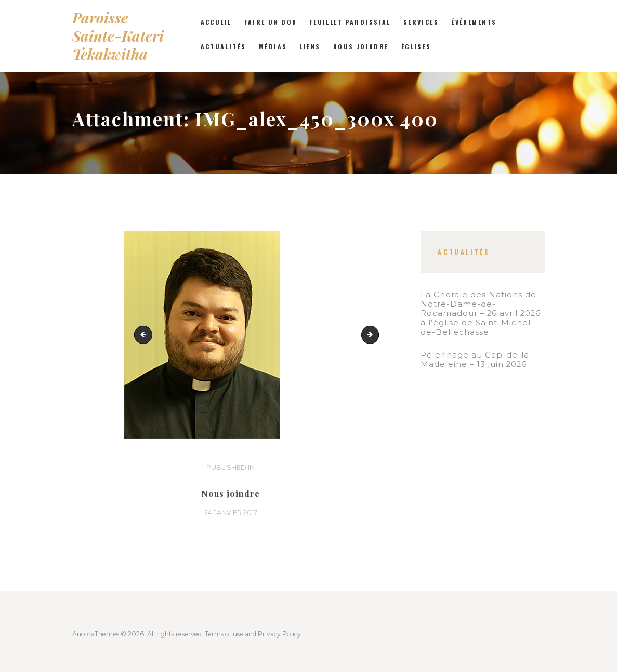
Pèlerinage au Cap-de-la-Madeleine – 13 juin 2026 (477, 360)
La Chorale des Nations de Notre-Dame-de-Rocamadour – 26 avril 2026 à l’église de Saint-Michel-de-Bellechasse (481, 313)
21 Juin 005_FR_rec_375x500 (145, 335)
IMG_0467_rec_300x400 (375, 335)
